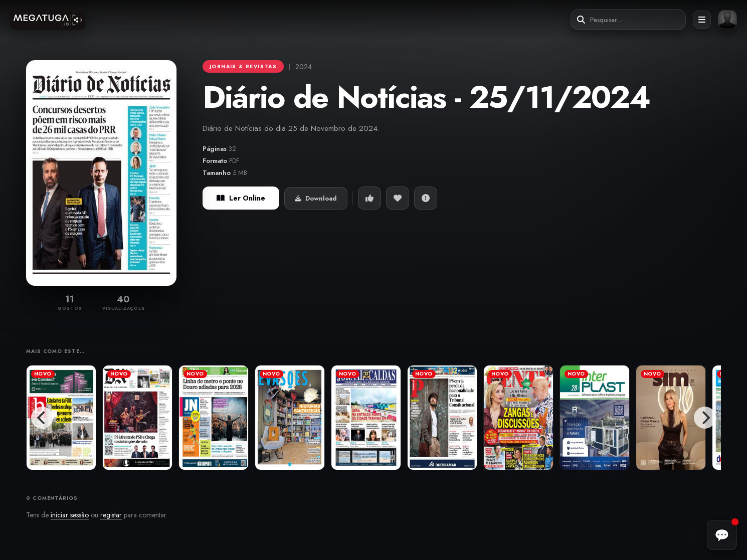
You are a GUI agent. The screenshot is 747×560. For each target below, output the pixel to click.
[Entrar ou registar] (727, 20)
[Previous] (42, 418)
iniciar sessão (70, 515)
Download (316, 198)
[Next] (705, 418)
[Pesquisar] (581, 20)
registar (111, 515)
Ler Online (241, 198)
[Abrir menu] (702, 20)
